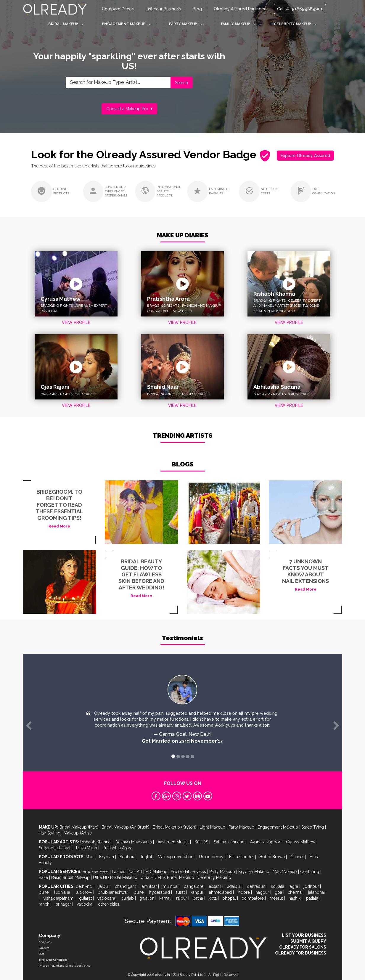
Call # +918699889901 (300, 9)
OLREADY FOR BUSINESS (301, 953)
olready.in (163, 975)
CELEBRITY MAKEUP (295, 24)
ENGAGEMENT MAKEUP (127, 24)
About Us (45, 942)
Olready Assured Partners (239, 9)
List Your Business (163, 9)
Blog (197, 9)
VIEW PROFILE (76, 322)
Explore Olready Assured (305, 156)
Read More (59, 526)
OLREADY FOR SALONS (303, 947)
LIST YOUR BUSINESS (304, 935)
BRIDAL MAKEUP (66, 24)
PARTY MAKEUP (186, 24)
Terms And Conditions (53, 960)
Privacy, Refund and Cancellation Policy (65, 966)
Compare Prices (118, 9)
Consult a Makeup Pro (129, 109)
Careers (44, 948)
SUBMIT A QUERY (308, 941)
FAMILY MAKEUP (238, 24)
